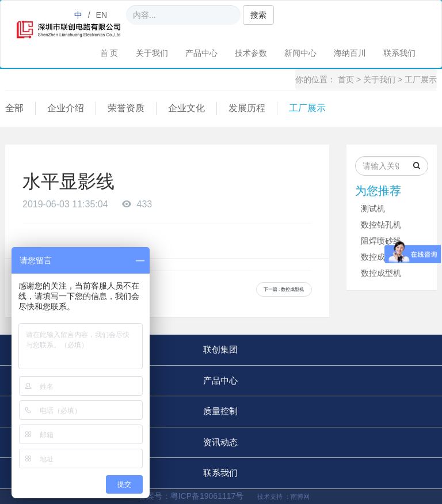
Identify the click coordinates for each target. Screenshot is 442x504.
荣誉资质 (126, 108)
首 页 (109, 53)
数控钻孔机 (381, 225)
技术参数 (251, 53)
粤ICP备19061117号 (208, 496)
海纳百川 (350, 53)
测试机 (373, 209)
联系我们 (399, 53)
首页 (346, 79)
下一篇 (284, 289)
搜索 (258, 15)
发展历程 (247, 108)
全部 (14, 108)
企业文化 (186, 108)
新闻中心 (300, 53)
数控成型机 (381, 257)
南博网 (300, 497)
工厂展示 (421, 79)
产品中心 (201, 53)
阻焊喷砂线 (381, 241)
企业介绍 (66, 108)
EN (102, 15)
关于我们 (152, 53)
